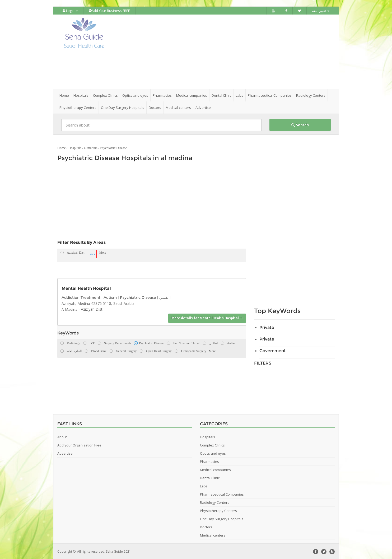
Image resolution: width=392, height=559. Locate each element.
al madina (91, 147)
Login (70, 11)
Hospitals (75, 147)
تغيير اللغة (321, 11)
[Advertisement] (226, 52)
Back (92, 254)
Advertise (203, 107)
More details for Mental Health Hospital (207, 317)
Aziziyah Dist (92, 309)
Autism (110, 297)
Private (267, 327)
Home (64, 95)
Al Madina (69, 309)
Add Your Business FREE (109, 11)
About (62, 436)
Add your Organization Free (79, 445)
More (103, 252)
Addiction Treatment (81, 297)
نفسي (164, 297)
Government (273, 350)
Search (300, 124)
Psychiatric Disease (113, 147)
